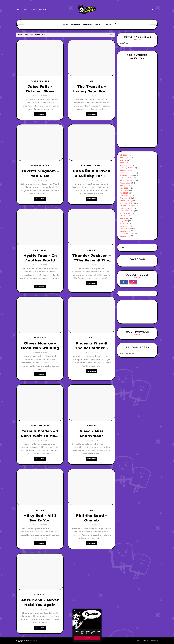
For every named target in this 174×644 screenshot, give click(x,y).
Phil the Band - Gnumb (91, 518)
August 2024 (125, 213)
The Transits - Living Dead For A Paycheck (91, 89)
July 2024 (123, 216)
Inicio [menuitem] (65, 24)
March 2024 (125, 226)
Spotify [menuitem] (99, 24)
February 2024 (126, 229)
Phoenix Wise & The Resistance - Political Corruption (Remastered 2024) (91, 346)
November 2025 (126, 175)
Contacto (43, 10)
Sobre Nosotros (30, 10)
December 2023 (126, 234)
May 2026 (124, 160)
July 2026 (124, 155)
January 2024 (125, 231)
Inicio (19, 10)
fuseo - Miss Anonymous (91, 433)
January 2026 (125, 170)
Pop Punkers (34, 641)
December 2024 (126, 203)
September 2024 (127, 211)
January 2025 (125, 201)
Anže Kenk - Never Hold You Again (40, 602)
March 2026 (125, 165)
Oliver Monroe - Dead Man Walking (40, 346)
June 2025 (124, 188)
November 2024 (126, 206)
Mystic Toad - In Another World (40, 258)
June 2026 (124, 158)
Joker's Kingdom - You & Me (40, 173)
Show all (111, 35)
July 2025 (123, 185)
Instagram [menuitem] (75, 24)
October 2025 (126, 178)
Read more (40, 114)
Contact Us (154, 641)
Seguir (87, 638)
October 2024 (126, 208)
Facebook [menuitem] (88, 24)
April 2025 (124, 193)
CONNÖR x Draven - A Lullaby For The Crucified (91, 173)
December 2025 (126, 173)
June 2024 (124, 218)
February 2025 (126, 198)
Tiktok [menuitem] (108, 24)
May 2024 (124, 221)
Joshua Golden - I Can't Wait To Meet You (40, 434)
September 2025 (127, 180)
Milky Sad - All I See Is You (40, 518)
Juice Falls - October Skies (40, 89)
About (145, 641)
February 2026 (126, 168)
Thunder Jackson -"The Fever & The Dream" (91, 258)
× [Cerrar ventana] (100, 611)
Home (122, 247)
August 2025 (125, 183)
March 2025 (125, 196)
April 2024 (124, 223)
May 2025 (124, 191)
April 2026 (124, 163)
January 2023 (125, 236)
